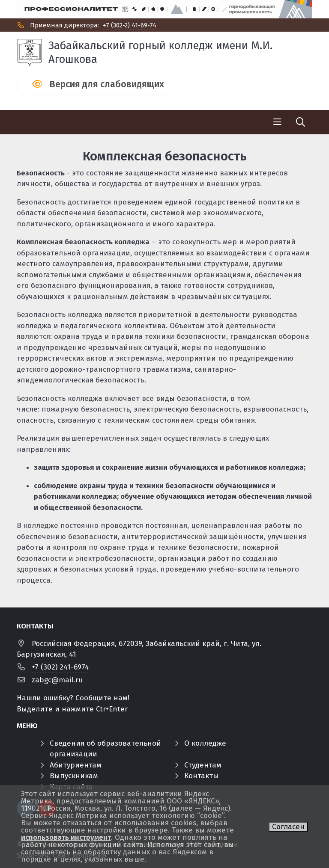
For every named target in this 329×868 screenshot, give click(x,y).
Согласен (288, 827)
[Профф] (164, 9)
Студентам (203, 765)
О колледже (205, 743)
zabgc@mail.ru (57, 680)
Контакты (201, 776)
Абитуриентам (76, 765)
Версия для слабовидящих (107, 84)
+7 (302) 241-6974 (60, 667)
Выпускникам (74, 776)
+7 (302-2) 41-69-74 (130, 25)
